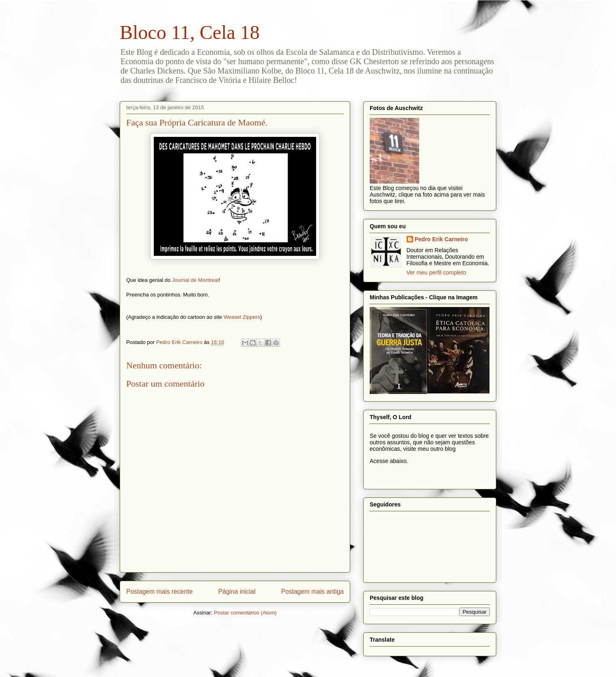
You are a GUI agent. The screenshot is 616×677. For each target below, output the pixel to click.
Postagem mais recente (159, 592)
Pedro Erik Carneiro (442, 239)
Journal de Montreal (195, 280)
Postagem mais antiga (312, 592)
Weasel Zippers (242, 317)
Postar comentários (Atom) (245, 613)
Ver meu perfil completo (436, 273)
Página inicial (237, 592)
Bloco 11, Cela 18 (190, 32)
